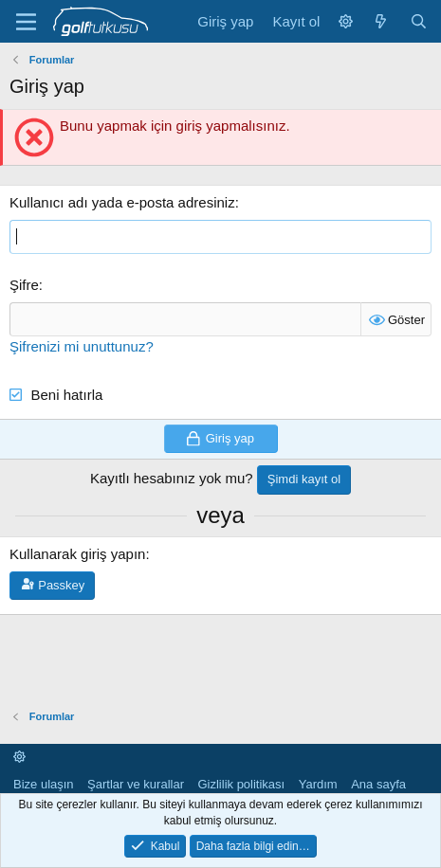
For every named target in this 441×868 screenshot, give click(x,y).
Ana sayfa (378, 784)
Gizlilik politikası (241, 784)
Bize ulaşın (44, 784)
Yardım (318, 784)
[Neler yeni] (381, 21)
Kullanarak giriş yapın (77, 554)
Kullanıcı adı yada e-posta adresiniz (122, 202)
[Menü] (26, 22)
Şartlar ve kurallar (136, 784)
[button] (346, 21)
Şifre (24, 285)
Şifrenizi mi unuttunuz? (82, 346)
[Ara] (419, 21)
